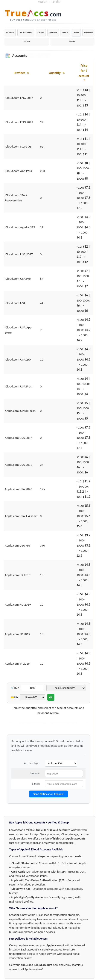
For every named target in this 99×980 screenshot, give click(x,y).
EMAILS (41, 32)
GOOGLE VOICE (26, 32)
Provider (21, 73)
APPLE (76, 32)
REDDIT (27, 41)
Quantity (57, 73)
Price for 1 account (84, 73)
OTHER (72, 41)
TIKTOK (65, 32)
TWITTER (53, 32)
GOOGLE (10, 32)
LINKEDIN (88, 32)
